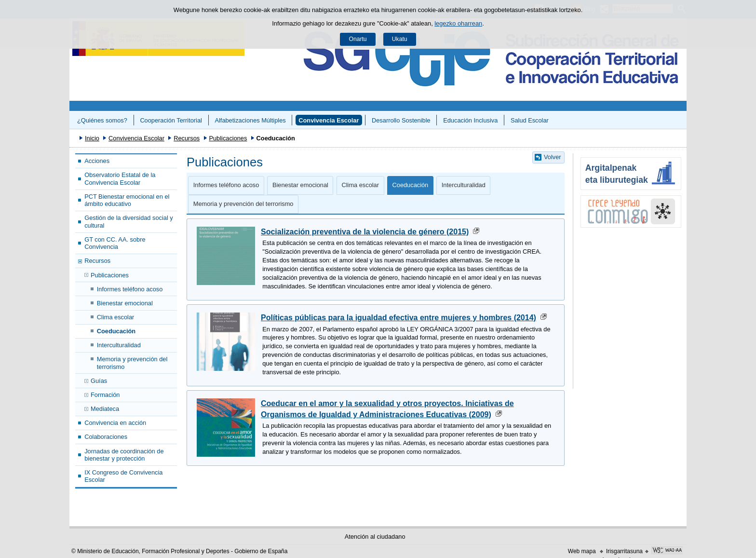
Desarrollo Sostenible (401, 120)
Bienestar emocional (125, 303)
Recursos (187, 138)
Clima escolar (116, 317)
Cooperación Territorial (171, 120)
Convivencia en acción (115, 423)
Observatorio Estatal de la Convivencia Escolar (120, 178)
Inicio (92, 138)
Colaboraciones (106, 437)
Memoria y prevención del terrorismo (132, 363)
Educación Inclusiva (470, 120)
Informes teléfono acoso (130, 289)
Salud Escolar (530, 120)
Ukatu (400, 39)
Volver (553, 157)
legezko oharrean (458, 23)
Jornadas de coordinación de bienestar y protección (124, 455)
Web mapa (582, 551)
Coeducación (116, 331)
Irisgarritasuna (624, 551)
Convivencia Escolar (329, 120)
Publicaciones (228, 138)
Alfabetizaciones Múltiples (250, 120)
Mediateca (105, 409)
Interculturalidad (119, 345)
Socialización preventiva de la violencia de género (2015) (365, 232)
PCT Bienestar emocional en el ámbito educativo (127, 200)
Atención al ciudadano (375, 537)
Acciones (97, 161)
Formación (105, 395)
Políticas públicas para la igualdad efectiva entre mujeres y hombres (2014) (398, 318)
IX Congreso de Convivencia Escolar (123, 476)
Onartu (358, 39)
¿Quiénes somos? (102, 120)
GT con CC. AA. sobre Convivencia (115, 243)
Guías (99, 381)
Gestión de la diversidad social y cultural (129, 221)
